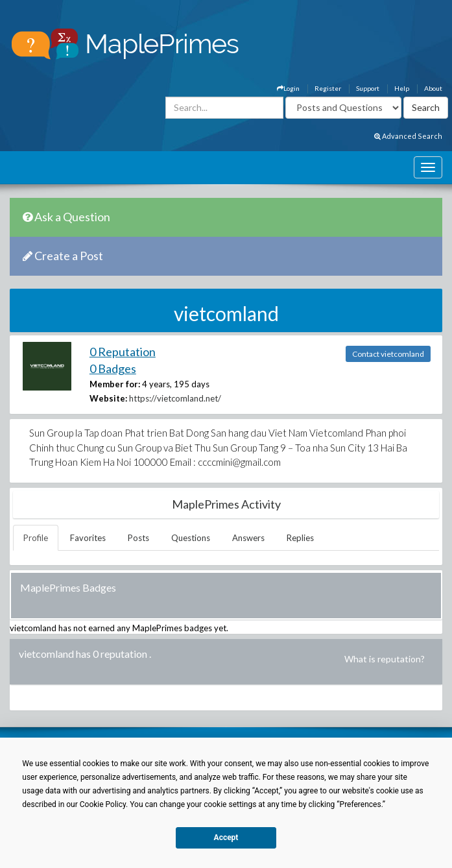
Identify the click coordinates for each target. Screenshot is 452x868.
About (433, 88)
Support (368, 88)
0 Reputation (123, 352)
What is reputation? (385, 659)
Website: (108, 398)
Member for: (115, 384)
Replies (300, 538)
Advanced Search (408, 136)
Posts (138, 538)
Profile (36, 538)
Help (402, 88)
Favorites (88, 538)
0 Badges (113, 368)
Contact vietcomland (388, 354)
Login (288, 88)
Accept (226, 838)
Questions (191, 538)
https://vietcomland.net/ (175, 398)
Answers (248, 538)
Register (328, 88)
